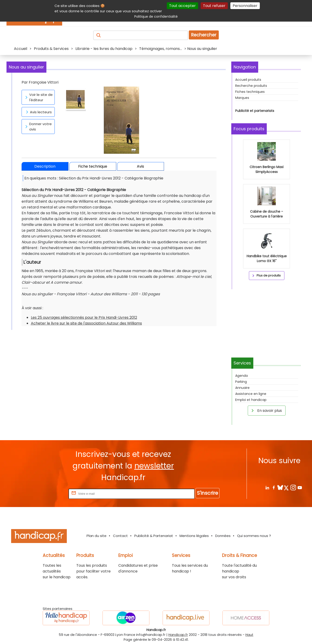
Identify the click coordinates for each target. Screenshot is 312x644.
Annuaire (242, 388)
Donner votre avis (38, 127)
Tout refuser (214, 6)
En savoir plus (266, 410)
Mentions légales (194, 536)
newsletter (154, 466)
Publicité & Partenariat (154, 536)
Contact (120, 536)
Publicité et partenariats (255, 111)
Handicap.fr (178, 635)
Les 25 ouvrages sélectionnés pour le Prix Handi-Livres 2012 (84, 312)
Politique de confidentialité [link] (156, 16)
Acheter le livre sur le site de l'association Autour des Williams (86, 317)
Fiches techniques (250, 92)
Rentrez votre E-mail (49, 493)
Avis (140, 166)
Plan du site (96, 536)
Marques (242, 98)
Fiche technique (93, 166)
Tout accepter (182, 6)
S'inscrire (207, 493)
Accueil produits (248, 80)
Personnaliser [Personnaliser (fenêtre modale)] (245, 6)
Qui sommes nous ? (254, 536)
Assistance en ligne (251, 394)
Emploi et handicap (251, 400)
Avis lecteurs (38, 112)
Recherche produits (251, 86)
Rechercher (204, 35)
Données (223, 536)
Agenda (241, 376)
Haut (249, 635)
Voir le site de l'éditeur (38, 97)
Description (45, 166)
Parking (241, 382)
